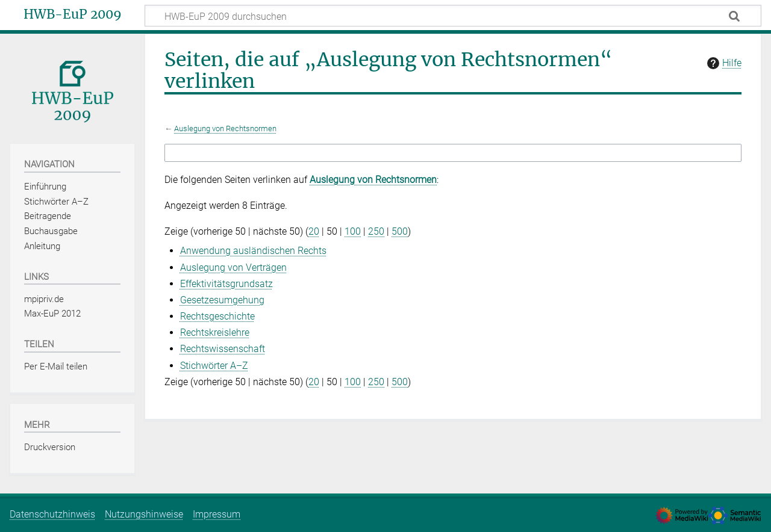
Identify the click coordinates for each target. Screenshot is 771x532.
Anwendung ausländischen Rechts (253, 251)
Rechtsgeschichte (217, 316)
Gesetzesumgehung (222, 300)
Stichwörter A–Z (214, 366)
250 (376, 231)
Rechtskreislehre (215, 332)
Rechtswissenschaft (223, 349)
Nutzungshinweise (144, 514)
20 (314, 231)
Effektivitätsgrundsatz (226, 284)
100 (353, 231)
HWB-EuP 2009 (73, 14)
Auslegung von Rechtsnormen (225, 128)
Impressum (217, 514)
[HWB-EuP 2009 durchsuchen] (453, 16)
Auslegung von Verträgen (233, 268)
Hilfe (723, 63)
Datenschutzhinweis (52, 514)
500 (400, 231)
